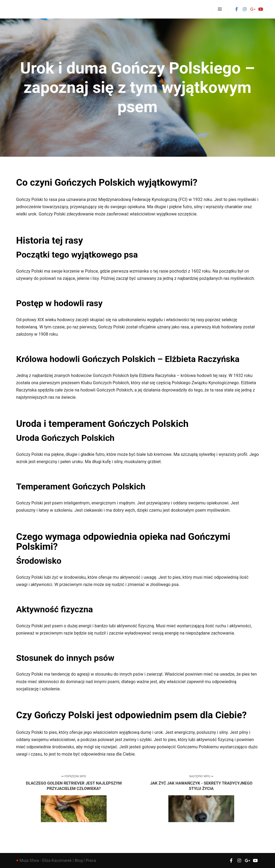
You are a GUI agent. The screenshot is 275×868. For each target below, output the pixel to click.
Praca (91, 860)
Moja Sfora (29, 860)
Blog (79, 860)
